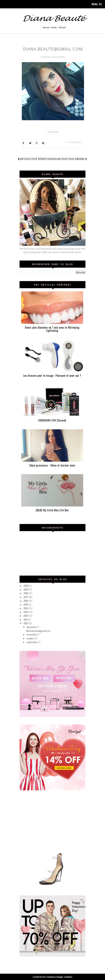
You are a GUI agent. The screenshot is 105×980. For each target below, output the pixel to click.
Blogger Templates (65, 977)
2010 (26, 623)
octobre (31, 638)
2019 (26, 590)
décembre (32, 627)
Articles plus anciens (72, 159)
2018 (26, 593)
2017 (26, 597)
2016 (26, 601)
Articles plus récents (34, 159)
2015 (26, 605)
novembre (32, 635)
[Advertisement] (53, 820)
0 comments (75, 142)
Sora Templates (49, 977)
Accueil (53, 159)
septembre (32, 642)
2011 (26, 620)
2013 (26, 612)
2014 (26, 608)
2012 (26, 616)
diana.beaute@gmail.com (53, 49)
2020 (26, 586)
